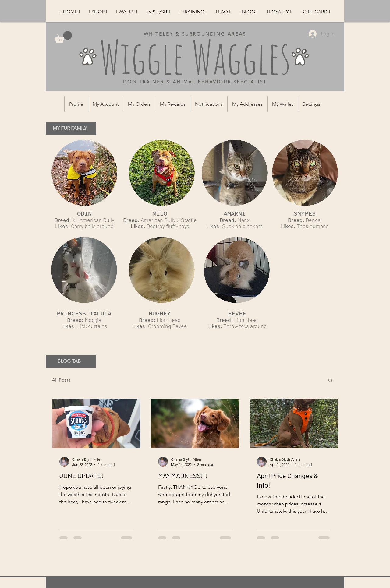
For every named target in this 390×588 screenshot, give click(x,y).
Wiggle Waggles (195, 57)
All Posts (61, 380)
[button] (330, 381)
